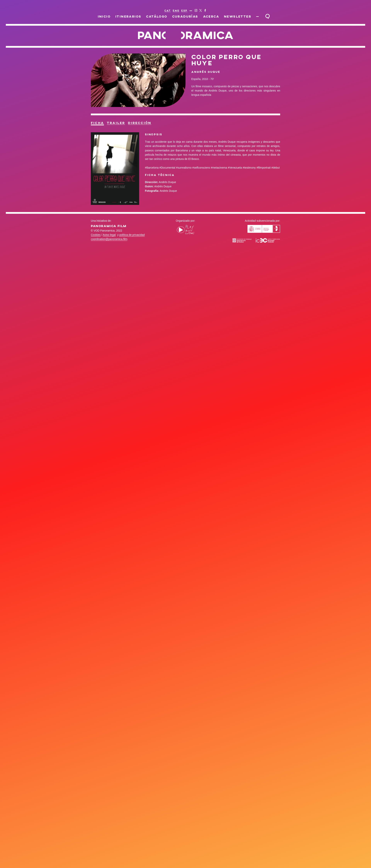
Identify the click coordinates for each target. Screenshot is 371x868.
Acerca (211, 16)
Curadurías (185, 16)
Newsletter (237, 16)
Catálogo (157, 16)
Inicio (105, 16)
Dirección (142, 123)
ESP (184, 10)
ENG (176, 10)
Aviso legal (109, 235)
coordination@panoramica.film (109, 239)
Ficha (98, 123)
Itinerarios (129, 16)
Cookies (96, 235)
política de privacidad (132, 235)
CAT (168, 10)
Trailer (117, 123)
